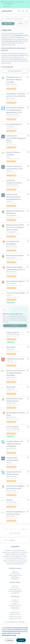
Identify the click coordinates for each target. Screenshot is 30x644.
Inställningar (10, 640)
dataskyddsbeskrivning (9, 635)
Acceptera (21, 640)
